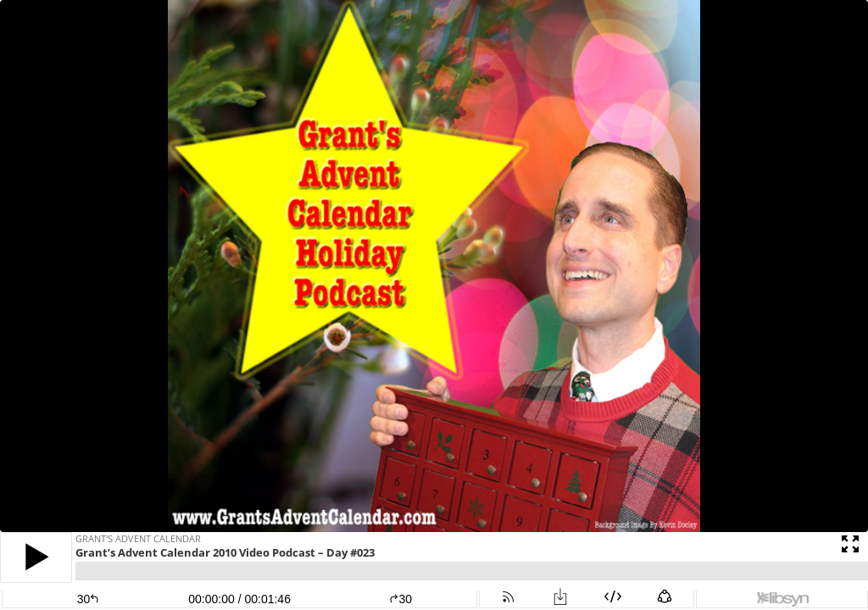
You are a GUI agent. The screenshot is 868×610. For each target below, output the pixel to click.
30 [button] (401, 599)
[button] (36, 557)
